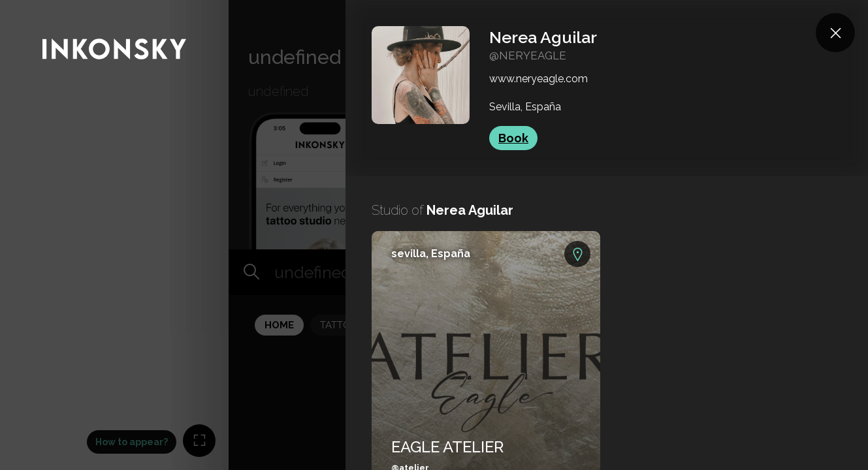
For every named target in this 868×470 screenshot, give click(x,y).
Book (513, 138)
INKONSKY (27, 6)
